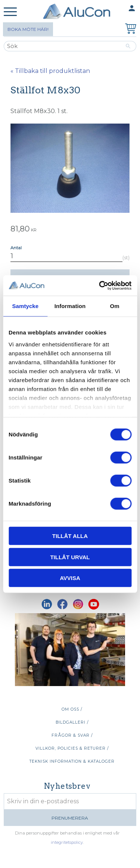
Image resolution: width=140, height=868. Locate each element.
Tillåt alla (70, 536)
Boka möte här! (28, 29)
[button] (10, 12)
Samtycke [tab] (25, 306)
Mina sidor (117, 9)
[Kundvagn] (129, 30)
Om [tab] (115, 306)
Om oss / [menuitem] (72, 709)
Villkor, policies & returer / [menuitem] (72, 748)
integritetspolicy (67, 842)
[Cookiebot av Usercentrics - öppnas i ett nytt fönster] (100, 285)
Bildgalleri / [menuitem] (72, 722)
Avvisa (70, 578)
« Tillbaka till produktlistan (50, 71)
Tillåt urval (70, 557)
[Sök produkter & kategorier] (62, 46)
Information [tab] (70, 306)
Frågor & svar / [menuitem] (72, 735)
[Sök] (128, 46)
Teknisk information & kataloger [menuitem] (72, 761)
